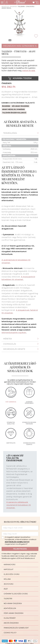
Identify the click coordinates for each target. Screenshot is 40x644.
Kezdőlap (5, 7)
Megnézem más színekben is (20, 46)
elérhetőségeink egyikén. (14, 333)
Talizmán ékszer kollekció (14, 113)
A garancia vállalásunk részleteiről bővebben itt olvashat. (19, 505)
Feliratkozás (20, 549)
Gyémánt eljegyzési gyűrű (16, 594)
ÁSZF (6, 589)
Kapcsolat (8, 569)
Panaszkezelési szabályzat (16, 628)
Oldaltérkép (10, 618)
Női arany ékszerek (20, 106)
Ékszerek (13, 7)
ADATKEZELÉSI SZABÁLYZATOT (17, 542)
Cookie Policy (10, 633)
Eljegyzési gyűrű (12, 574)
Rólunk (7, 579)
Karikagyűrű (10, 565)
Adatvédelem (10, 608)
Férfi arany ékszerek (14, 613)
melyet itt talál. (29, 71)
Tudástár (8, 599)
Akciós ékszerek (11, 623)
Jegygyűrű (9, 584)
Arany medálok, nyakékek (13, 109)
